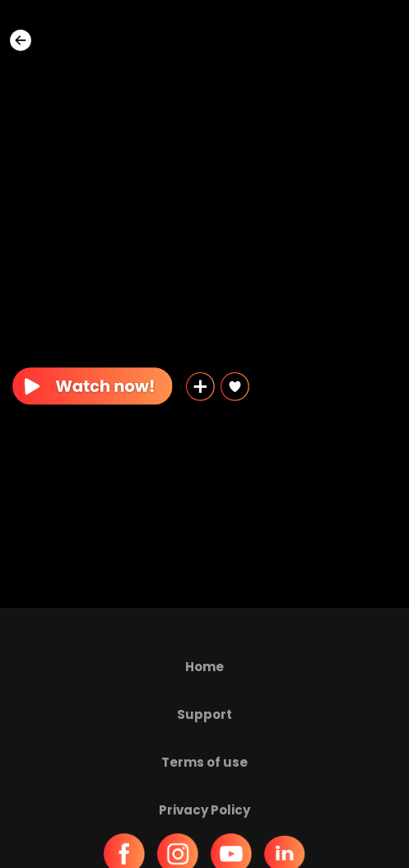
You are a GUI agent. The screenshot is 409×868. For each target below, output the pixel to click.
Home (204, 667)
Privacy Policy (204, 810)
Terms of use (204, 762)
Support (204, 714)
